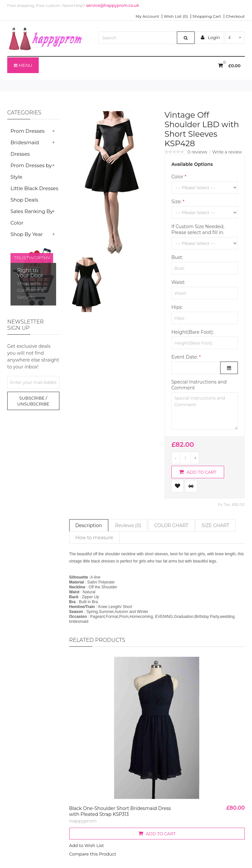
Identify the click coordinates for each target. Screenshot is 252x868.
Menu (23, 65)
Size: (176, 202)
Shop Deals (24, 200)
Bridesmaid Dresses (25, 148)
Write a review (227, 152)
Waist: (178, 282)
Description (89, 525)
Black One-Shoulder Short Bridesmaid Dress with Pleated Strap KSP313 (120, 811)
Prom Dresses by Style (31, 171)
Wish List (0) (176, 16)
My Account (147, 16)
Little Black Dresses (34, 188)
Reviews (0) (128, 525)
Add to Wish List (87, 845)
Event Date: (185, 357)
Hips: (177, 307)
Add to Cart (198, 472)
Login (210, 37)
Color (177, 177)
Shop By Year (27, 234)
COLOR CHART (171, 525)
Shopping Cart (207, 16)
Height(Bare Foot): (192, 332)
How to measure (94, 538)
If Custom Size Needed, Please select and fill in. (198, 229)
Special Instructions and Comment (199, 385)
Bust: (177, 257)
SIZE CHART (215, 525)
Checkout (235, 16)
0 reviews (198, 152)
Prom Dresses (28, 131)
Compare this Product (93, 854)
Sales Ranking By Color (32, 217)
